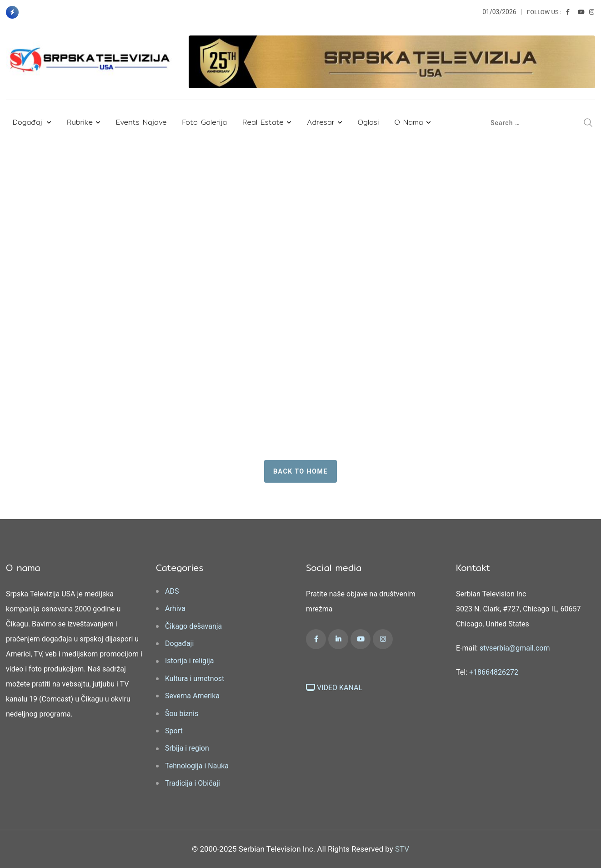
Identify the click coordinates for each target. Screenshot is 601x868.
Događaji (28, 122)
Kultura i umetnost (195, 679)
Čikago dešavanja (193, 626)
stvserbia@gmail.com (515, 648)
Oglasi (368, 122)
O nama (409, 122)
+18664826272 (494, 672)
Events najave (141, 122)
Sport (174, 731)
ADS (172, 591)
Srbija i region (187, 748)
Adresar (321, 122)
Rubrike (80, 122)
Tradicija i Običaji (193, 783)
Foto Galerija (205, 122)
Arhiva (175, 608)
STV (402, 849)
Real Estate (263, 122)
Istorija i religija (189, 661)
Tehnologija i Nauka (197, 766)
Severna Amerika (192, 696)
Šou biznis (182, 714)
